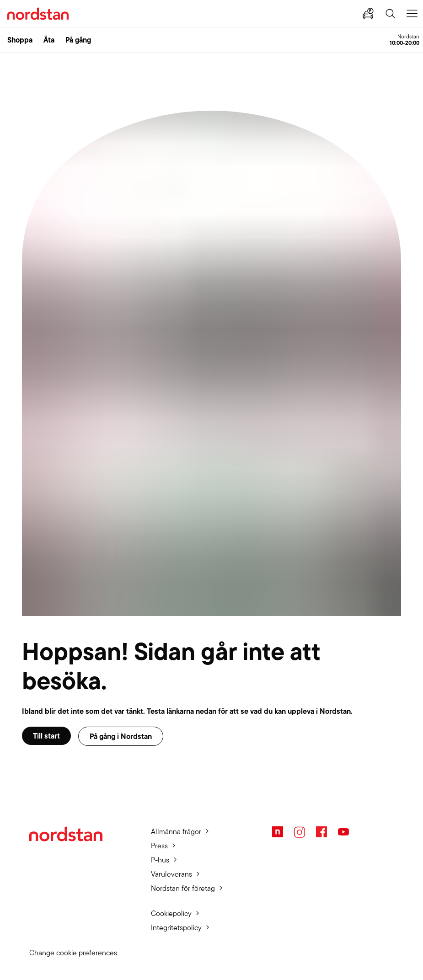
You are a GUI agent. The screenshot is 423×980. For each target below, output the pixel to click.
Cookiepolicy (171, 913)
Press (159, 846)
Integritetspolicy (176, 928)
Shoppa (20, 40)
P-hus (160, 860)
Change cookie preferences (73, 953)
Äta (49, 40)
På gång (78, 40)
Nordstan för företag (183, 888)
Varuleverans (171, 874)
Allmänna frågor (176, 832)
